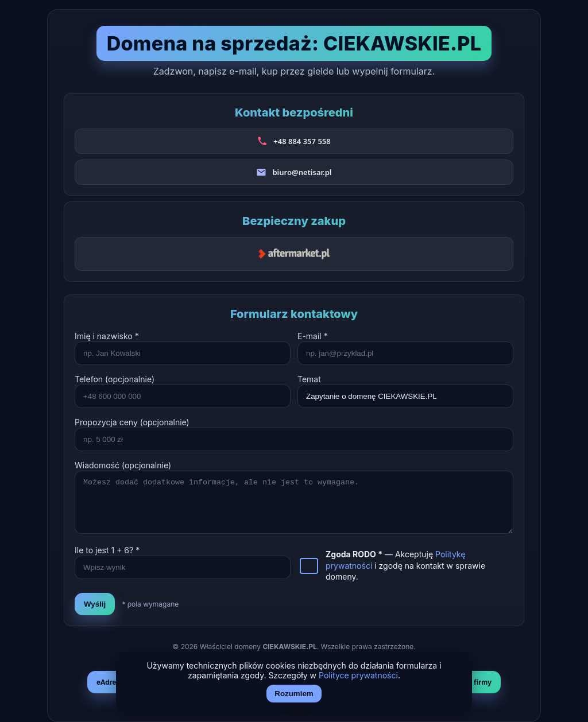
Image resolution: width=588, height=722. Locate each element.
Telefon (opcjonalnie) (115, 379)
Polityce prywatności (358, 675)
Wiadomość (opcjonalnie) (123, 465)
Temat (309, 379)
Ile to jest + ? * (107, 550)
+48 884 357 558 (302, 141)
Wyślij (95, 604)
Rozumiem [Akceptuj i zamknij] (294, 694)
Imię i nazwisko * (107, 336)
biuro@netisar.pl (302, 172)
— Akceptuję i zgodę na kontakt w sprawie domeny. (405, 565)
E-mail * (313, 336)
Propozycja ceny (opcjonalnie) (132, 422)
